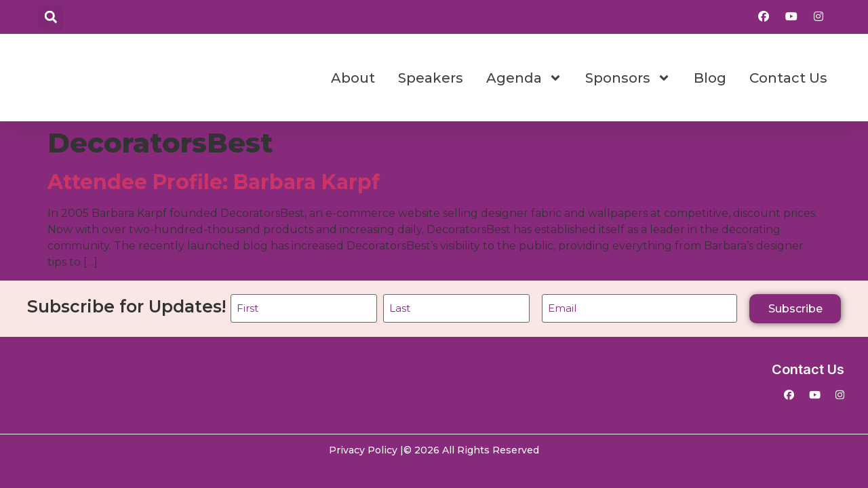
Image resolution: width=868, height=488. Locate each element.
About (353, 78)
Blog (710, 78)
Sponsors (628, 78)
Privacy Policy (363, 449)
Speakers (431, 78)
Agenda (524, 78)
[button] (51, 17)
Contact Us (788, 78)
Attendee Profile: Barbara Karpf (214, 182)
